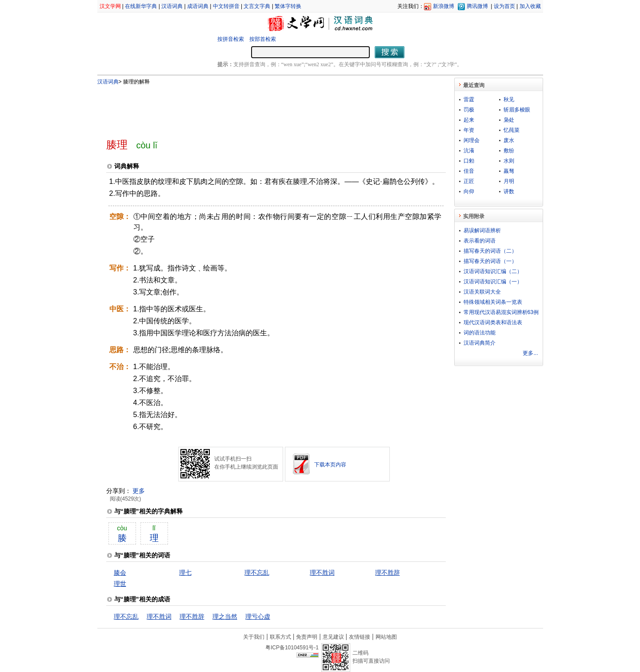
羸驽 (509, 171)
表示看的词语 (480, 241)
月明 (509, 181)
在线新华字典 (141, 6)
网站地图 (386, 637)
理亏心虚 (258, 616)
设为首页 (504, 6)
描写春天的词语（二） (490, 251)
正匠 (469, 181)
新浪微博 (444, 6)
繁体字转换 (288, 6)
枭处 (509, 120)
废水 (509, 140)
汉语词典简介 (480, 343)
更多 (139, 491)
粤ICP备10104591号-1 (292, 648)
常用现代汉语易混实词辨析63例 (501, 312)
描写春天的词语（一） (490, 261)
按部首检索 (263, 39)
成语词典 (198, 6)
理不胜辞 (388, 573)
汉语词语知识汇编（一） (493, 282)
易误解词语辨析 (482, 231)
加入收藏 (530, 6)
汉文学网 (110, 6)
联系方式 (280, 637)
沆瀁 (469, 151)
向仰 (469, 191)
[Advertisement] (261, 108)
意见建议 (333, 637)
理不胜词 (322, 573)
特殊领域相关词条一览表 (493, 302)
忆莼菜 (512, 130)
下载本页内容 (330, 465)
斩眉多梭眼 (517, 110)
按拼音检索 (231, 39)
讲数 (509, 191)
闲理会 (472, 140)
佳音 (469, 171)
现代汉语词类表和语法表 (493, 322)
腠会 (120, 573)
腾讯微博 (477, 6)
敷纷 (509, 151)
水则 (509, 161)
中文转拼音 (226, 6)
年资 (469, 130)
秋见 (509, 99)
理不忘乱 (257, 573)
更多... (530, 353)
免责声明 (307, 637)
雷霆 (469, 99)
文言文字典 (257, 6)
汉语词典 (172, 6)
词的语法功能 (480, 333)
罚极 (469, 110)
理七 (185, 573)
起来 (469, 120)
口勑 (469, 161)
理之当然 (225, 616)
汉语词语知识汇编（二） (493, 271)
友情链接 (360, 637)
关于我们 (254, 637)
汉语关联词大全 (482, 292)
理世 (120, 584)
